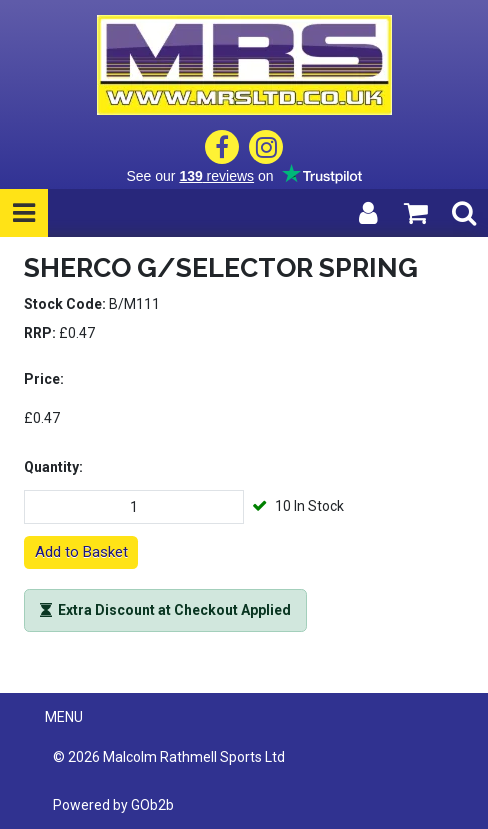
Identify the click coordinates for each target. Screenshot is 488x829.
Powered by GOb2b (113, 805)
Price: (44, 379)
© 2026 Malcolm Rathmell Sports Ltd (169, 757)
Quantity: (53, 467)
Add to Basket (81, 552)
